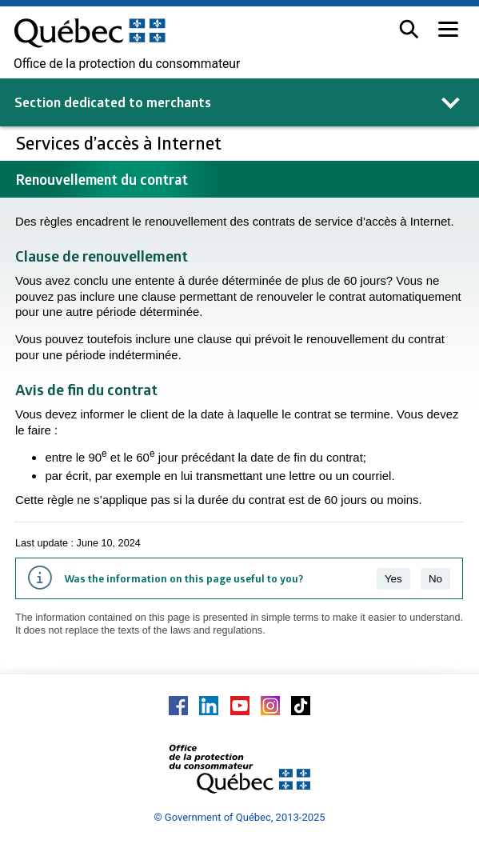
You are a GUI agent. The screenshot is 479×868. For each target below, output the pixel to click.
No (435, 579)
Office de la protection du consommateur (127, 64)
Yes (393, 579)
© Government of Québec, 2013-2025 (239, 817)
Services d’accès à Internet (121, 143)
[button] (409, 29)
